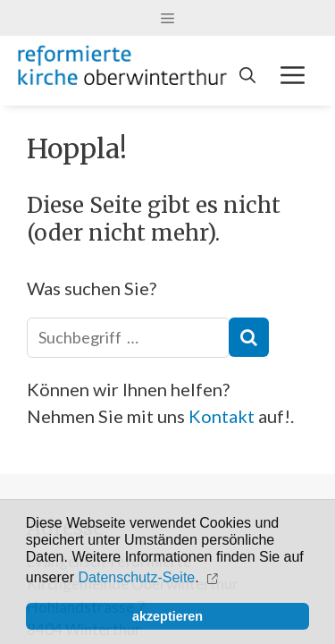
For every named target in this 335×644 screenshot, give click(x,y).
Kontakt (222, 416)
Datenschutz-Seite (137, 577)
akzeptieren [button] (167, 616)
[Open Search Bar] (247, 75)
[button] (214, 578)
